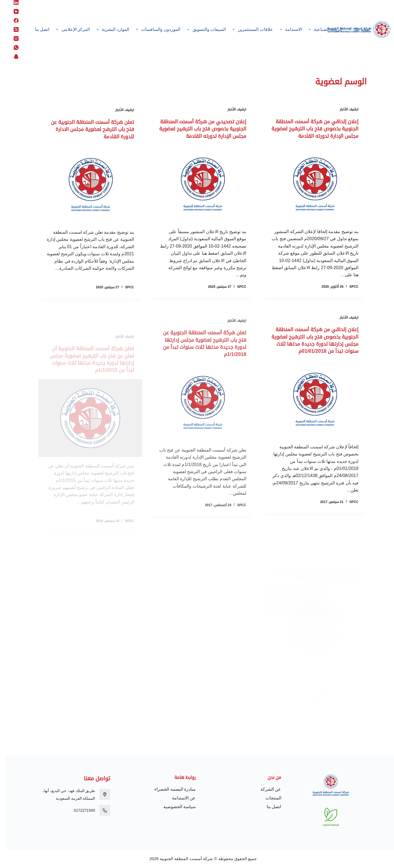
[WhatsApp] (11, 48)
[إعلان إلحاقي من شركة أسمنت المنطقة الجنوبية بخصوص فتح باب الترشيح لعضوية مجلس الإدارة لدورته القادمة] (309, 191)
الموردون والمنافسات (152, 30)
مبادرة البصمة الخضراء (170, 789)
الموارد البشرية (106, 30)
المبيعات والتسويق (200, 30)
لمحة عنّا (353, 30)
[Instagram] (11, 39)
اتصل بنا (37, 29)
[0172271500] (99, 810)
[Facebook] (11, 20)
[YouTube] (11, 11)
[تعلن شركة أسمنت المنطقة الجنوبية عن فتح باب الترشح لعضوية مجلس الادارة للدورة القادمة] (85, 192)
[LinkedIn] (11, 2)
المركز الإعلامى (66, 30)
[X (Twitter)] (11, 30)
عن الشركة (265, 789)
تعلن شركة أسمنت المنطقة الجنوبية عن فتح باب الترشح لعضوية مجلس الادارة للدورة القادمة (86, 137)
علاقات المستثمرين (246, 30)
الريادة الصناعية (319, 30)
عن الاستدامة (178, 798)
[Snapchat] (11, 57)
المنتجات (268, 798)
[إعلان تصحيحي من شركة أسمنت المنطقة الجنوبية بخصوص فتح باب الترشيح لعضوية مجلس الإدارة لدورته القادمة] (197, 192)
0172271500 (79, 810)
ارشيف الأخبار (344, 110)
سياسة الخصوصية (174, 807)
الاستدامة (284, 30)
